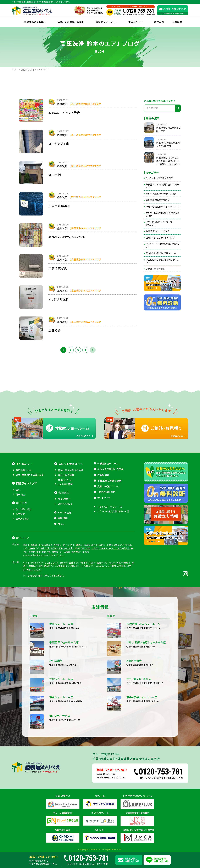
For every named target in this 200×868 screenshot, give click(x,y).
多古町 (42, 545)
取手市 (85, 563)
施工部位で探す (24, 509)
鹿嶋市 (127, 563)
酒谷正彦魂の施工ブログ (158, 200)
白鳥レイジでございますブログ (160, 238)
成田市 (87, 545)
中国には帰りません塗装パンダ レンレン (162, 261)
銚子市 (66, 545)
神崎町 (57, 545)
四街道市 (45, 548)
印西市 (86, 552)
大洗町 (30, 570)
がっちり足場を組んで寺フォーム (161, 253)
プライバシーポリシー (108, 507)
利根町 (40, 566)
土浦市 (72, 563)
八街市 (54, 548)
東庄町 (49, 545)
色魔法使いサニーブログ (157, 231)
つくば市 (35, 563)
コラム (61, 524)
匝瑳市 (79, 545)
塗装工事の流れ (66, 475)
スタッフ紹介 (64, 499)
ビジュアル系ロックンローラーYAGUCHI (160, 223)
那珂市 (115, 566)
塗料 (18, 490)
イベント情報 (65, 512)
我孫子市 (46, 552)
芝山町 (95, 548)
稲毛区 (129, 545)
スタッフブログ (65, 504)
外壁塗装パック (24, 470)
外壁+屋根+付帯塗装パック (30, 475)
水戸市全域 (62, 566)
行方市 (112, 563)
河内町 (47, 566)
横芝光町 (86, 548)
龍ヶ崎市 (64, 563)
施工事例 (159, 22)
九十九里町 (117, 548)
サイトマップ (104, 498)
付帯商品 (21, 494)
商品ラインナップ (26, 483)
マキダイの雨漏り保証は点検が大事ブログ (163, 214)
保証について (65, 480)
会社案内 (64, 492)
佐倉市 (102, 545)
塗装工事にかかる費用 (109, 481)
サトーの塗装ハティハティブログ (161, 194)
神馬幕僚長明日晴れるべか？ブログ (163, 207)
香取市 (26, 545)
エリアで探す (22, 519)
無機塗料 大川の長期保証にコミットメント (163, 186)
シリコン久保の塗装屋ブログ (159, 178)
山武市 (69, 548)
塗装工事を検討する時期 (71, 470)
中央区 (32, 548)
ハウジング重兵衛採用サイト (112, 511)
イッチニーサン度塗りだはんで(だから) (163, 245)
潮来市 (120, 563)
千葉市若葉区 (113, 545)
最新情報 (63, 518)
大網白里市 (105, 548)
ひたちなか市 (104, 566)
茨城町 (37, 570)
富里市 (95, 545)
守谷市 (92, 563)
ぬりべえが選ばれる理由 (71, 22)
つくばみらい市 (51, 563)
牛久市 (26, 563)
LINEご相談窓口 (106, 492)
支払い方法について (108, 486)
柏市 (39, 552)
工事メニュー (135, 22)
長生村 (32, 552)
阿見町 (32, 566)
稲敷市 (100, 563)
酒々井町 (76, 552)
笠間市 (123, 566)
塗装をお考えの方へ (35, 22)
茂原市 (126, 548)
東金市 (62, 548)
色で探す (20, 514)
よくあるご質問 (65, 484)
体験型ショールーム (106, 22)
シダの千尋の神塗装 (155, 269)
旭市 (73, 545)
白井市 (55, 552)
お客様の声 (103, 475)
